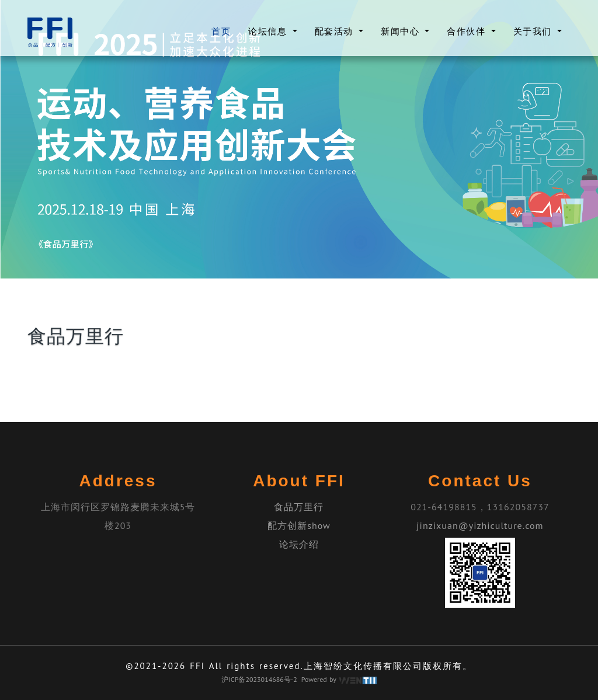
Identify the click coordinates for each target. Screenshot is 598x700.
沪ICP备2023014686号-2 (259, 679)
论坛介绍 (299, 544)
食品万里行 (299, 507)
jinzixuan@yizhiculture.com (480, 525)
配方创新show (299, 525)
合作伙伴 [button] (468, 31)
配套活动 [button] (336, 31)
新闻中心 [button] (402, 31)
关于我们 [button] (534, 31)
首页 (221, 31)
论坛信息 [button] (269, 31)
